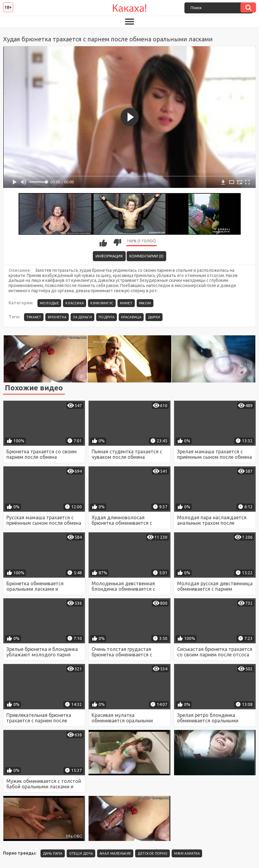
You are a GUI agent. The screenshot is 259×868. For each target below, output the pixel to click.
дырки (154, 317)
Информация (109, 256)
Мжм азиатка (187, 853)
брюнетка (57, 317)
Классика (75, 303)
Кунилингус (102, 303)
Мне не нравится (117, 243)
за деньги (82, 317)
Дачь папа (53, 853)
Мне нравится (103, 243)
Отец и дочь (81, 853)
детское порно (152, 853)
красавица (131, 317)
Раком (145, 303)
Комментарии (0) (146, 256)
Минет (126, 303)
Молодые (49, 303)
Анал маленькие (115, 853)
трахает (34, 317)
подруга (107, 317)
